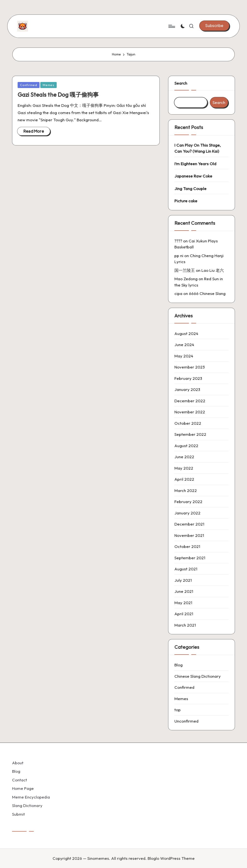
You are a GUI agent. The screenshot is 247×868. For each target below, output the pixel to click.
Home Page (23, 788)
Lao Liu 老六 (213, 270)
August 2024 (186, 333)
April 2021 (184, 614)
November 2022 (190, 412)
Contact (20, 780)
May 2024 (184, 356)
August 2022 (186, 446)
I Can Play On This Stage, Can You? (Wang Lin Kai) (198, 148)
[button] (214, 26)
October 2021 (187, 546)
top (178, 710)
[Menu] (171, 26)
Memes (48, 85)
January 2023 (187, 389)
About (18, 763)
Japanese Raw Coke (193, 176)
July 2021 (183, 580)
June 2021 (184, 591)
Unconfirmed (186, 721)
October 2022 (188, 423)
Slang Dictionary (27, 805)
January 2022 (187, 513)
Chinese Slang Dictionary (198, 676)
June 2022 (184, 457)
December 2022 (190, 401)
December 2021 (189, 524)
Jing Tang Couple (190, 188)
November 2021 (189, 535)
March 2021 (185, 625)
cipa (178, 293)
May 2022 (184, 468)
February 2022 (188, 502)
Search (181, 83)
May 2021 (183, 603)
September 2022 (190, 434)
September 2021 (190, 558)
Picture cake (186, 201)
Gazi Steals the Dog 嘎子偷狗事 (58, 95)
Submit (18, 814)
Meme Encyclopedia (31, 797)
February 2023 (188, 378)
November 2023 (190, 367)
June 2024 (184, 345)
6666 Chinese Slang (207, 293)
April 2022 (184, 479)
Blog (178, 665)
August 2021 (186, 569)
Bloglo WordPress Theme (171, 858)
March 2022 (186, 490)
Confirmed (29, 85)
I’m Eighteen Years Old (195, 164)
